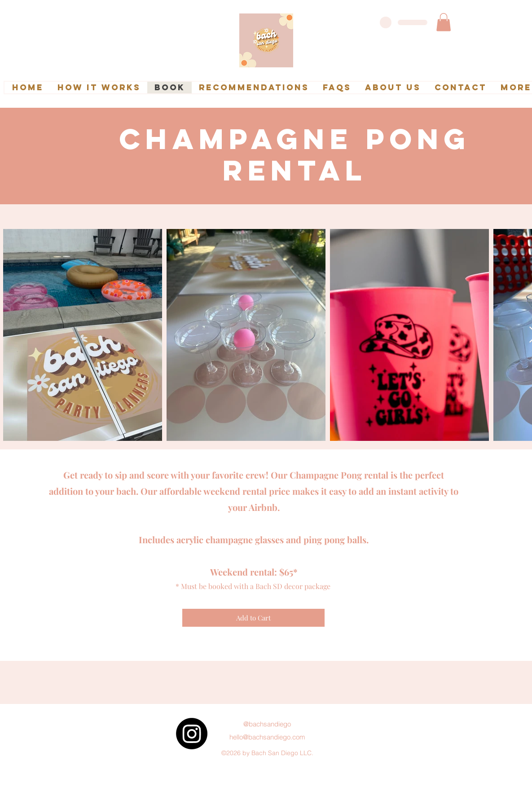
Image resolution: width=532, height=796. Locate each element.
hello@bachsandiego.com (267, 737)
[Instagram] (192, 734)
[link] (444, 22)
